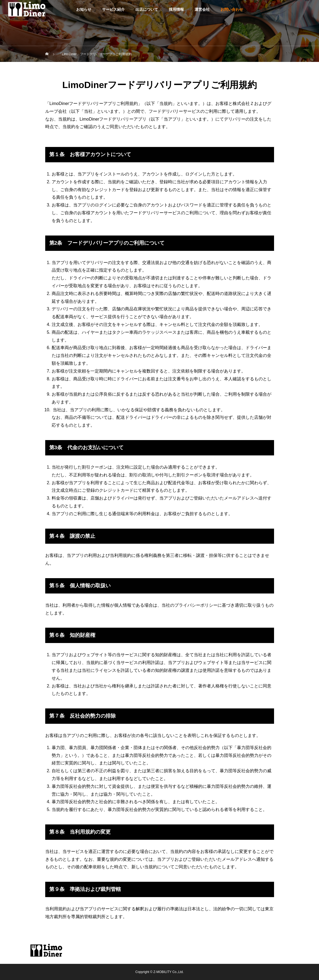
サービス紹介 (113, 9)
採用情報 (176, 9)
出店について (147, 9)
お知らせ (84, 9)
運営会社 (202, 9)
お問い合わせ (232, 9)
